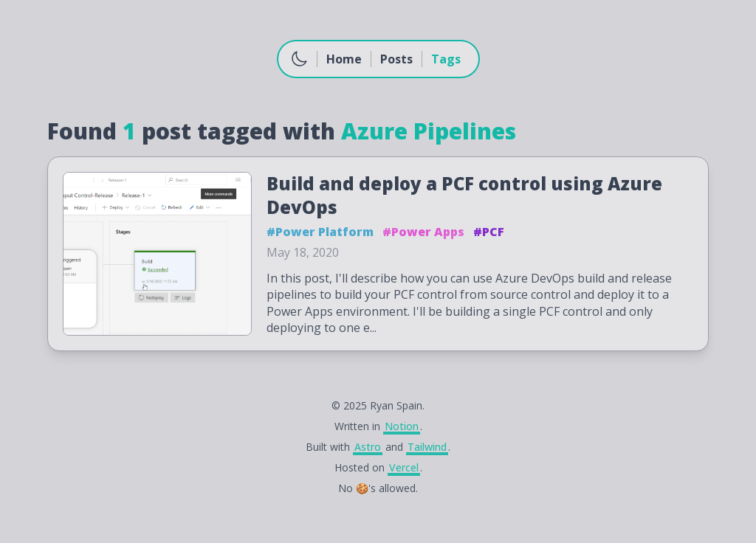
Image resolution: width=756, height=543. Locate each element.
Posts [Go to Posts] (396, 59)
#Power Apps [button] (423, 232)
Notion (402, 426)
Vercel (404, 467)
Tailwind (427, 447)
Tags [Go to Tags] (446, 59)
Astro (368, 447)
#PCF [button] (489, 232)
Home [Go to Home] (344, 59)
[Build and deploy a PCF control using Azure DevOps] (378, 254)
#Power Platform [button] (320, 232)
